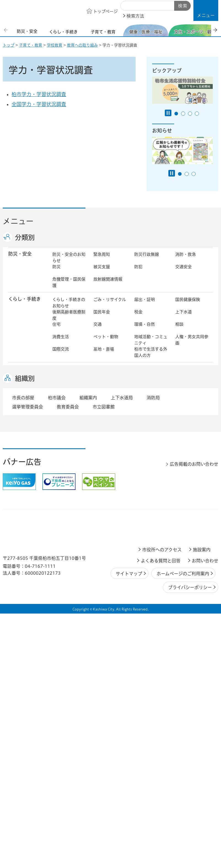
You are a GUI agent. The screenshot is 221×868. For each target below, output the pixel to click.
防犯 (138, 272)
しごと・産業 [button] (22, 514)
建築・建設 (186, 482)
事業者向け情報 (149, 427)
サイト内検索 (127, 6)
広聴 (179, 560)
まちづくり (104, 469)
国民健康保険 (188, 305)
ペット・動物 (106, 342)
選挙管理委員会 (28, 661)
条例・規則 (145, 584)
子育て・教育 (31, 45)
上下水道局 (122, 652)
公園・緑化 (104, 482)
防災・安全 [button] (20, 260)
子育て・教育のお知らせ (69, 378)
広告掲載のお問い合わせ (194, 719)
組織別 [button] (25, 633)
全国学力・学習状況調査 (39, 104)
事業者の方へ (65, 605)
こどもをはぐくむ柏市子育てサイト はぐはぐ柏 (110, 381)
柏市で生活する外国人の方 (151, 358)
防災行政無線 (147, 260)
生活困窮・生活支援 (69, 430)
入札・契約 (63, 527)
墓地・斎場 (104, 355)
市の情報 (142, 547)
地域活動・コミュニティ (151, 346)
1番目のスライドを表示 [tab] (176, 114)
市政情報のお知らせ (69, 550)
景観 (56, 482)
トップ (9, 45)
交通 (98, 330)
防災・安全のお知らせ (69, 263)
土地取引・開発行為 (151, 497)
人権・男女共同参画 (192, 346)
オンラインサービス (110, 588)
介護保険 (61, 414)
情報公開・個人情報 (110, 575)
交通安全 (184, 272)
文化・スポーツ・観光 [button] (27, 450)
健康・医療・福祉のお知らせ (69, 405)
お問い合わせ (205, 815)
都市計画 (142, 469)
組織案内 (88, 652)
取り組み (184, 427)
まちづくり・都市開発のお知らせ (69, 473)
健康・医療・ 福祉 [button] (22, 405)
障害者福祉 (145, 414)
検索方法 (135, 16)
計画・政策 (186, 547)
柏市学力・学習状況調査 (39, 94)
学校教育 (55, 45)
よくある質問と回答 (161, 815)
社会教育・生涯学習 (192, 378)
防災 (56, 272)
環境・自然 (145, 330)
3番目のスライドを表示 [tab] (190, 114)
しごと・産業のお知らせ (69, 518)
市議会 (181, 572)
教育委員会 (63, 584)
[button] (206, 10)
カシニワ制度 (147, 482)
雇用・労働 (104, 515)
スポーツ (142, 447)
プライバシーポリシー (190, 842)
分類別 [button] (25, 237)
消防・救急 (186, 260)
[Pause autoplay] (168, 113)
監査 (138, 572)
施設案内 (202, 804)
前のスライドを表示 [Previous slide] (6, 30)
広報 (138, 560)
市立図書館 (104, 661)
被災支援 (102, 272)
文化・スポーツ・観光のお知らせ (69, 450)
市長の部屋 (104, 547)
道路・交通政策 (67, 494)
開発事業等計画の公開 (192, 473)
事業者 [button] (15, 604)
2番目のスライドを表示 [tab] (183, 114)
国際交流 (61, 355)
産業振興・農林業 (192, 515)
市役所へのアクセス (162, 804)
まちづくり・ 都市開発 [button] (22, 472)
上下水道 (184, 318)
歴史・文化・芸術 (110, 447)
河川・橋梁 (186, 494)
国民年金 (102, 318)
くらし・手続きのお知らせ (69, 308)
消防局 (153, 652)
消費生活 (61, 342)
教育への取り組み (82, 45)
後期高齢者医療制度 (69, 321)
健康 (98, 402)
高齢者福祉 (104, 414)
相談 (179, 330)
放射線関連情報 (108, 285)
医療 (138, 402)
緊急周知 (102, 260)
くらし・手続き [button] (25, 305)
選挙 (56, 572)
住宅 (56, 330)
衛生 (179, 402)
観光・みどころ (190, 447)
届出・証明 (145, 305)
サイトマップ (129, 828)
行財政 (59, 560)
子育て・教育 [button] (22, 375)
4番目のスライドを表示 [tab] (197, 114)
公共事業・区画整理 (110, 497)
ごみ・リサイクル (110, 305)
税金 (138, 318)
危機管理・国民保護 (69, 288)
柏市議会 (57, 652)
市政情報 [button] (18, 547)
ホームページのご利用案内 (183, 828)
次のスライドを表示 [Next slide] (215, 30)
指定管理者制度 (108, 527)
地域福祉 (184, 414)
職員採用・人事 (108, 560)
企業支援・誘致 (149, 515)
